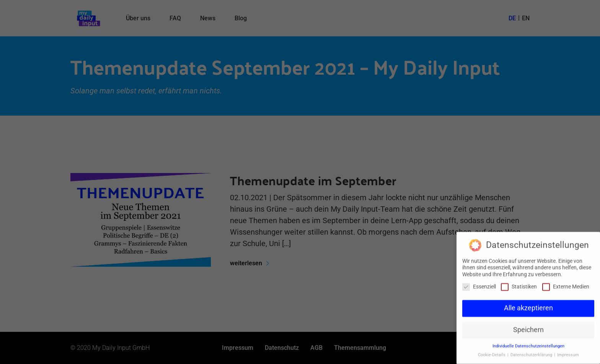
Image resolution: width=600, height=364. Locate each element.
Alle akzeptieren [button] (528, 305)
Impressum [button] (568, 352)
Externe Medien (566, 283)
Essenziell (479, 283)
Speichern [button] (528, 327)
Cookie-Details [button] (492, 352)
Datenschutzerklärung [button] (532, 352)
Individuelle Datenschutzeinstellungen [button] (528, 343)
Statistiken (519, 283)
